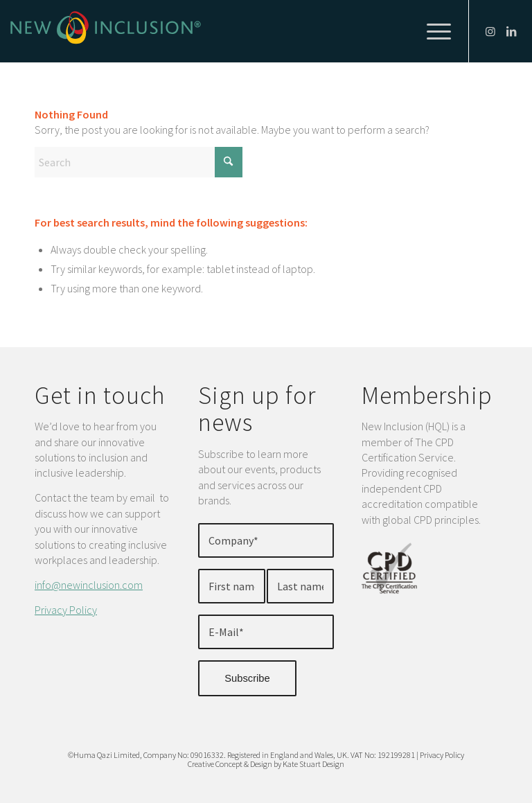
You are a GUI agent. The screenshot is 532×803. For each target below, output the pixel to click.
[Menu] (432, 31)
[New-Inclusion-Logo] (106, 31)
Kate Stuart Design (313, 764)
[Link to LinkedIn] (511, 31)
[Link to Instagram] (490, 31)
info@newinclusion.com (89, 585)
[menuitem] (432, 31)
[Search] (139, 162)
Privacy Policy (66, 610)
